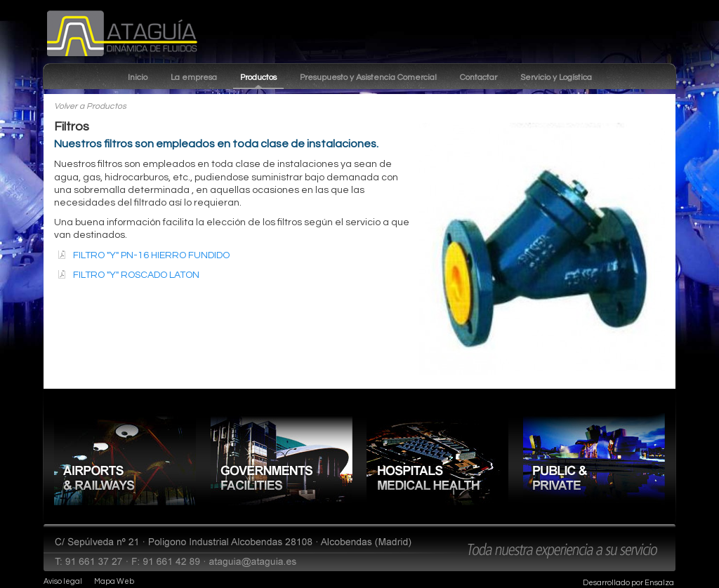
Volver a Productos (90, 106)
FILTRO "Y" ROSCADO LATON (136, 275)
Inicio (138, 78)
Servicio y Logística (556, 78)
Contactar (479, 78)
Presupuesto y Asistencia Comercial (368, 78)
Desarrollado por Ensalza (628, 583)
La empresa (194, 78)
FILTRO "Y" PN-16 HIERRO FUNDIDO (151, 255)
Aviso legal (63, 581)
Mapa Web (114, 581)
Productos (258, 78)
